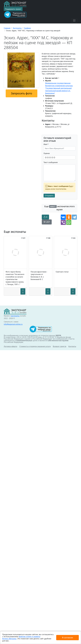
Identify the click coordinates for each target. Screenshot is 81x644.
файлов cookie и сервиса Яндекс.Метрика (21, 638)
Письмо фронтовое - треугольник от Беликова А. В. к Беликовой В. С (39, 276)
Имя (46, 144)
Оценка (47, 153)
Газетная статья (62, 272)
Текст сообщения (51, 162)
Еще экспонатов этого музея (59, 208)
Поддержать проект (13, 9)
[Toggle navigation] (74, 20)
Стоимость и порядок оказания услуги (35, 346)
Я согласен (67, 638)
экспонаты (15, 316)
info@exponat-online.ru (13, 324)
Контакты (72, 346)
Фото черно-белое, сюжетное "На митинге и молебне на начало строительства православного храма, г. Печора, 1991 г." (15, 278)
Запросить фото (22, 93)
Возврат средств (60, 346)
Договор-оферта (10, 346)
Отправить (49, 196)
